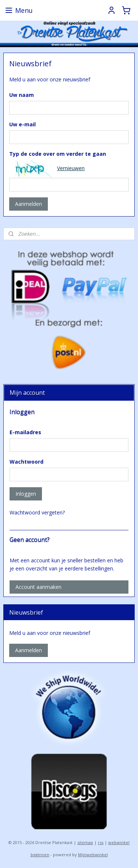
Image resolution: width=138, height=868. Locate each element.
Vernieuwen (71, 168)
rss (101, 842)
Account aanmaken (38, 587)
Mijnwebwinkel (93, 855)
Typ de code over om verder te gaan (58, 153)
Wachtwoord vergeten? (37, 512)
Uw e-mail (22, 124)
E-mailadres (25, 432)
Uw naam (22, 94)
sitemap (85, 842)
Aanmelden (29, 204)
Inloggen (26, 494)
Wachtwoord (26, 462)
